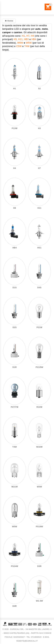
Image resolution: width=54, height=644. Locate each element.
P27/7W (15, 407)
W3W (39, 487)
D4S (39, 288)
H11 (20, 39)
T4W (27, 46)
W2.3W (39, 601)
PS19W (39, 527)
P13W (15, 128)
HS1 (39, 248)
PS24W (15, 566)
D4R (15, 606)
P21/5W (39, 367)
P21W (39, 327)
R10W (39, 407)
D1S (15, 288)
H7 (28, 36)
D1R (15, 367)
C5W (19, 46)
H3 (15, 39)
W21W (15, 487)
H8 (15, 208)
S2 (39, 89)
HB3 (26, 39)
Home (10, 21)
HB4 (34, 39)
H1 (23, 36)
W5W (29, 43)
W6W (20, 43)
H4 (32, 36)
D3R (39, 566)
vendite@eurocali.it (27, 641)
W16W (39, 447)
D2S (15, 327)
